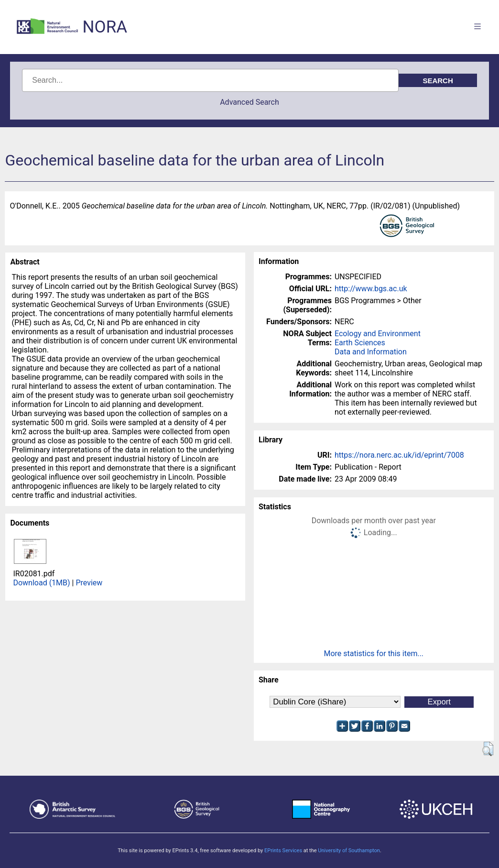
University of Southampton (349, 851)
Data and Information (371, 352)
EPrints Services (283, 851)
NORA (105, 27)
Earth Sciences (360, 343)
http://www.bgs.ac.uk (371, 289)
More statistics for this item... (374, 654)
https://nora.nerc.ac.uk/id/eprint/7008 (399, 455)
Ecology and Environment (378, 334)
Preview (89, 583)
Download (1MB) (41, 583)
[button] (488, 749)
